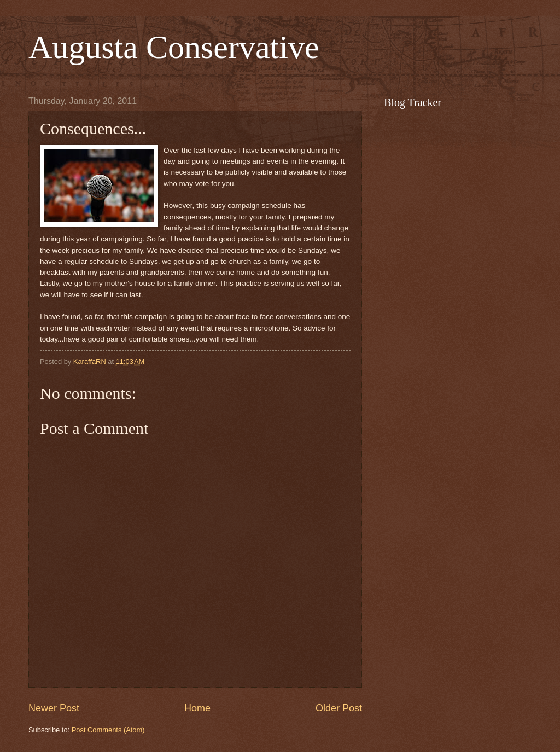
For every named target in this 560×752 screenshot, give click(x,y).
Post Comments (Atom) (108, 730)
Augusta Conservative (174, 47)
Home (197, 708)
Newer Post (54, 708)
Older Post (339, 708)
